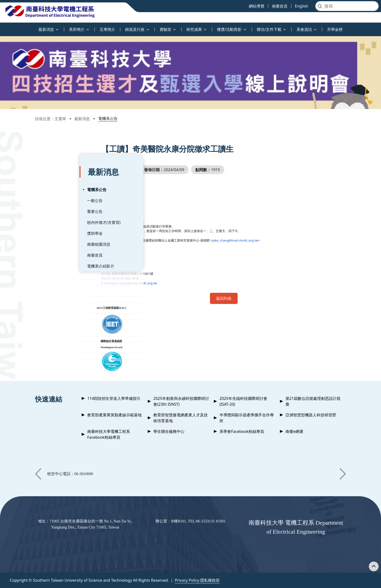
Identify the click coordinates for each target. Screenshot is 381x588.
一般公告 (50, 189)
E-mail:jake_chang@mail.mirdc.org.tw (145, 283)
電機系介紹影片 (56, 255)
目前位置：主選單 (51, 119)
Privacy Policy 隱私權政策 (197, 580)
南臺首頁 (50, 244)
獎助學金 (50, 222)
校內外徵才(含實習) (59, 211)
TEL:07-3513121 (129, 278)
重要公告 (50, 200)
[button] (38, 474)
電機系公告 (108, 118)
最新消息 (82, 119)
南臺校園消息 (54, 233)
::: (1, 27)
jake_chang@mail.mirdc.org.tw (251, 240)
